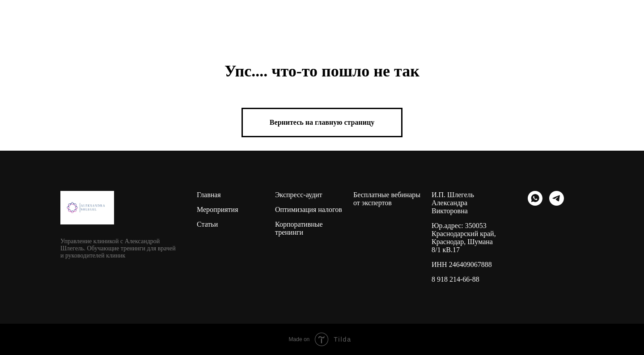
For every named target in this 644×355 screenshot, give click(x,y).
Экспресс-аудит (299, 195)
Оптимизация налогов (309, 209)
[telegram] (557, 198)
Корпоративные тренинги (299, 228)
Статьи (207, 224)
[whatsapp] (535, 198)
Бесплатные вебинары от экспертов (387, 199)
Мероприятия (218, 209)
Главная (209, 195)
